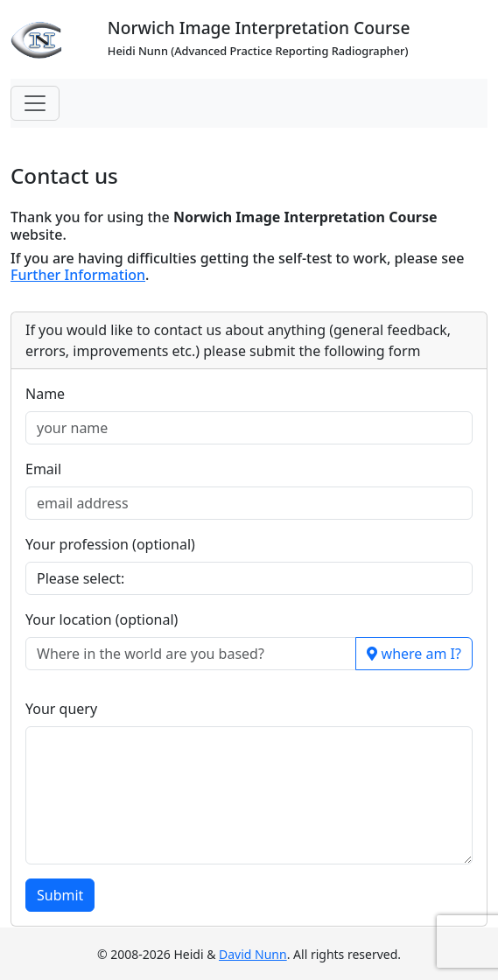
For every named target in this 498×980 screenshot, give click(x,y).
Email (43, 469)
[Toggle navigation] (35, 103)
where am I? (414, 654)
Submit (60, 895)
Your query (61, 709)
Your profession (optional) (110, 544)
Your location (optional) (102, 619)
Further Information (78, 275)
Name (45, 394)
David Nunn (253, 954)
